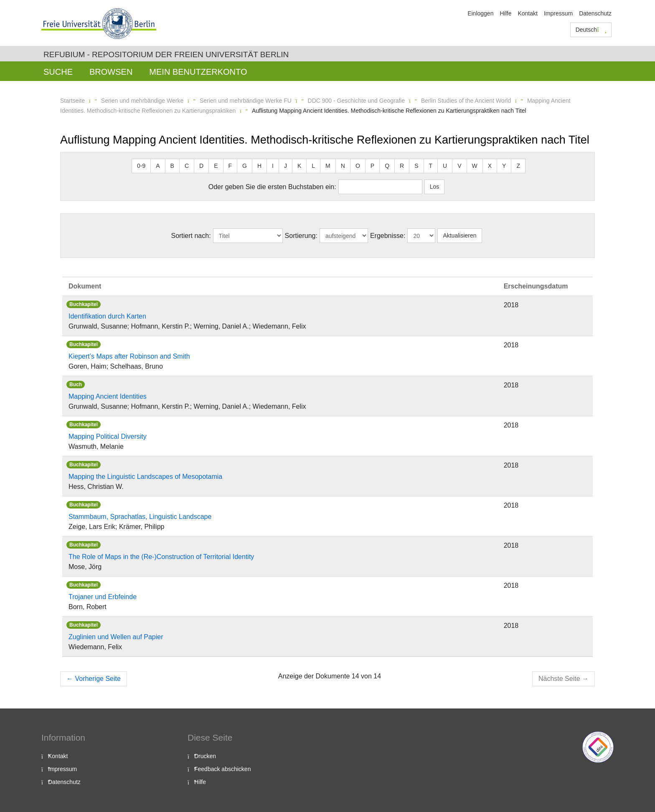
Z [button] (518, 166)
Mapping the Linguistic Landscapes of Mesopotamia (145, 477)
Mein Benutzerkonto (198, 72)
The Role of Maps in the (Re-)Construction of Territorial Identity (161, 557)
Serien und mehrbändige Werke (142, 101)
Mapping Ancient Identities (108, 396)
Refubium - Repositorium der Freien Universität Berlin (166, 54)
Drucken (205, 756)
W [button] (475, 166)
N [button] (343, 166)
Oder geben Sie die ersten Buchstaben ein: (272, 187)
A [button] (158, 166)
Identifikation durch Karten (107, 316)
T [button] (431, 166)
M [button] (328, 166)
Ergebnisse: (388, 236)
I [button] (273, 166)
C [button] (187, 166)
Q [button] (387, 166)
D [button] (201, 166)
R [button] (402, 166)
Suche (58, 72)
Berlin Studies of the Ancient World (466, 101)
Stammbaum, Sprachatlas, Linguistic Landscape (140, 517)
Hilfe (505, 13)
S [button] (416, 166)
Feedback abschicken (222, 769)
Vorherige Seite (94, 679)
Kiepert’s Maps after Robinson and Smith (129, 356)
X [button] (490, 166)
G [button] (245, 166)
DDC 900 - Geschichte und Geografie (357, 101)
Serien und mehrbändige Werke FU (246, 101)
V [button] (459, 166)
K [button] (299, 166)
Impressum (558, 13)
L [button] (313, 166)
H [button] (259, 166)
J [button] (286, 166)
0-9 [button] (141, 166)
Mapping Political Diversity (108, 436)
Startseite (72, 101)
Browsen (111, 72)
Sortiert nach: (191, 236)
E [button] (216, 166)
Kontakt (527, 13)
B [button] (172, 166)
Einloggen (480, 13)
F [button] (230, 166)
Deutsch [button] (591, 30)
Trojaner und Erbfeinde (103, 597)
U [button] (445, 166)
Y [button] (504, 166)
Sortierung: (301, 236)
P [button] (372, 166)
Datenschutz (595, 13)
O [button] (358, 166)
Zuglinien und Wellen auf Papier (116, 637)
